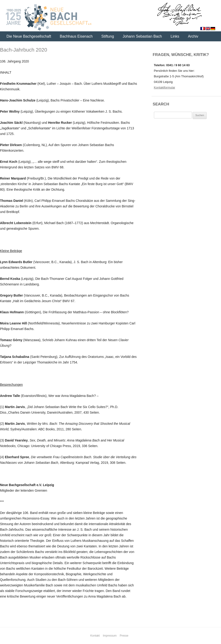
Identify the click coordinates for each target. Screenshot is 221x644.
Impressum (110, 636)
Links (175, 36)
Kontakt (95, 636)
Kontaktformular (165, 87)
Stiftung (108, 36)
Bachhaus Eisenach (76, 36)
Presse (124, 636)
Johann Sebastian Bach (142, 36)
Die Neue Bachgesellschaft (29, 36)
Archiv (193, 36)
